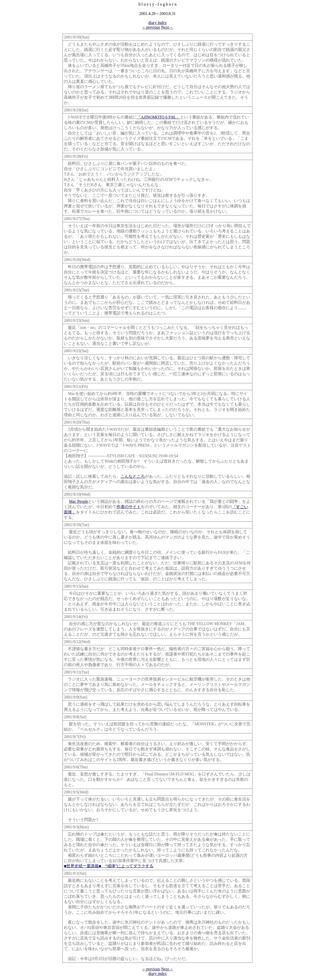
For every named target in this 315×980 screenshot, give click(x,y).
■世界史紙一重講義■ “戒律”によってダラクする (109, 866)
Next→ (167, 27)
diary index (158, 23)
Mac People (78, 501)
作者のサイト (129, 507)
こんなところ (133, 476)
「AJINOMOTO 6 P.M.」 (158, 117)
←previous (151, 27)
